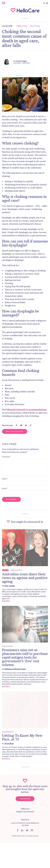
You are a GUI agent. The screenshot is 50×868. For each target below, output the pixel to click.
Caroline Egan (21, 61)
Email (5, 488)
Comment (6, 457)
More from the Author (15, 431)
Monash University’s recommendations (27, 409)
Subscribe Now (25, 799)
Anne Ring (9, 743)
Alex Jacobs (10, 586)
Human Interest (22, 26)
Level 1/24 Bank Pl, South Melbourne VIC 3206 (25, 824)
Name (5, 479)
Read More (6, 601)
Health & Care (35, 26)
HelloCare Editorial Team (15, 669)
